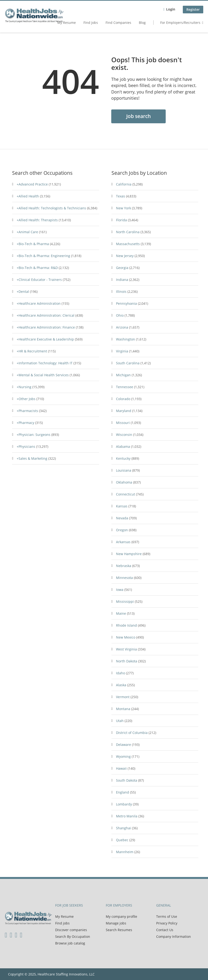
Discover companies (71, 930)
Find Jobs (91, 23)
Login (171, 9)
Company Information (174, 936)
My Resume (67, 23)
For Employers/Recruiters (180, 23)
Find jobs (62, 923)
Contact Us (165, 930)
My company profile (121, 916)
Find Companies (118, 23)
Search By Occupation (73, 936)
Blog (142, 23)
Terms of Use (167, 916)
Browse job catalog (70, 943)
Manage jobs (116, 923)
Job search (138, 116)
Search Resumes (119, 930)
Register (193, 9)
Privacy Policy (167, 923)
